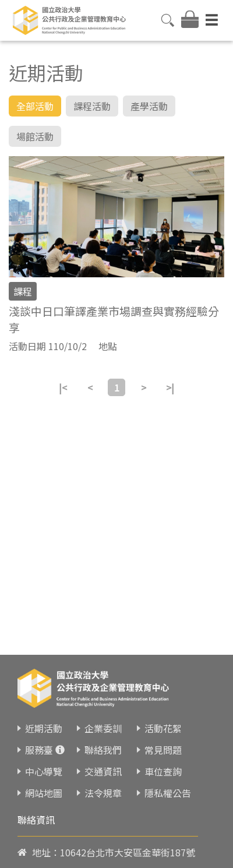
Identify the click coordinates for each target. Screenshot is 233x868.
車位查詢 (163, 760)
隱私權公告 (168, 781)
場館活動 (35, 136)
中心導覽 (44, 760)
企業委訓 (103, 717)
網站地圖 (44, 781)
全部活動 (35, 106)
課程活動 (92, 106)
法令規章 (103, 781)
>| (170, 387)
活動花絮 (163, 717)
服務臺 (39, 738)
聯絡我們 (103, 738)
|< (63, 387)
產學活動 (149, 106)
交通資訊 (103, 760)
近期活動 (44, 717)
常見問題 (163, 738)
